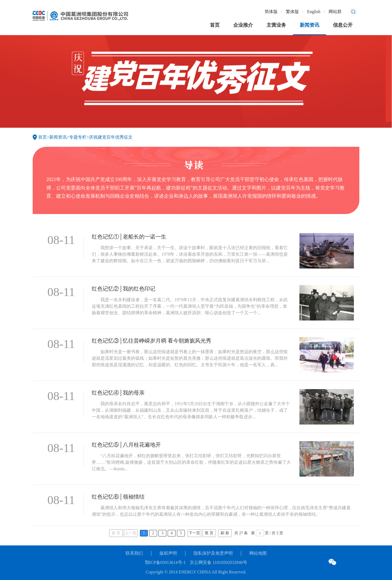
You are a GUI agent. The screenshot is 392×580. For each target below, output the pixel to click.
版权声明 (168, 553)
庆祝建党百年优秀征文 (111, 137)
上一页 (131, 533)
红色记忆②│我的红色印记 (124, 289)
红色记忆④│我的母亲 (118, 393)
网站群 (335, 12)
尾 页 (209, 533)
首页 (215, 25)
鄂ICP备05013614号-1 (165, 562)
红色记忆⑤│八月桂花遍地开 (126, 445)
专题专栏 (78, 137)
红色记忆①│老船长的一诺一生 (129, 237)
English (314, 12)
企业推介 (243, 25)
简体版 (271, 12)
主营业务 (276, 25)
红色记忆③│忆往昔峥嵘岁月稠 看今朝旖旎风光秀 (151, 341)
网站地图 (258, 553)
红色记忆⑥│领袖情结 (118, 497)
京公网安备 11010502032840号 (218, 562)
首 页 (116, 533)
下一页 (194, 533)
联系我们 (134, 553)
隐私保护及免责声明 (213, 553)
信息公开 (343, 25)
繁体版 (292, 12)
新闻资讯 (310, 25)
